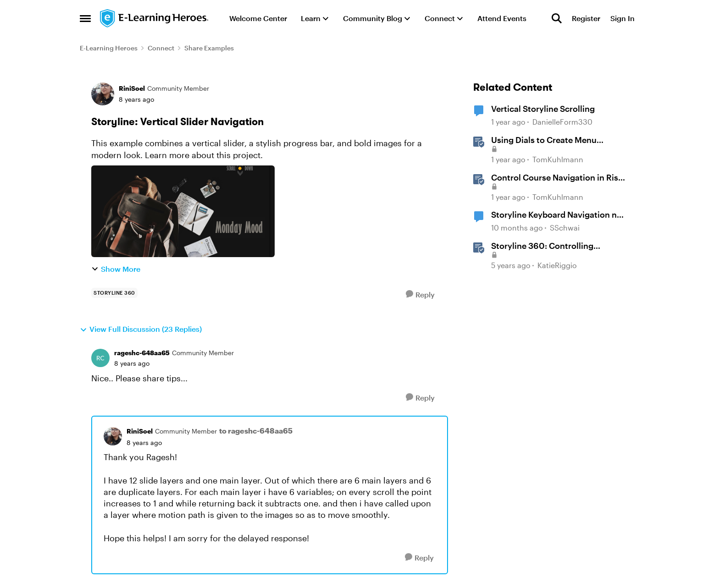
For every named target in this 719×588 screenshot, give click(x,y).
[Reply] (420, 294)
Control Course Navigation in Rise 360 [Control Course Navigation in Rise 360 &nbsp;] (557, 178)
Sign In (622, 18)
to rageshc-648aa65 (256, 431)
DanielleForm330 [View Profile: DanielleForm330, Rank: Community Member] (562, 122)
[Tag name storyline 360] (114, 293)
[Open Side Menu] (85, 18)
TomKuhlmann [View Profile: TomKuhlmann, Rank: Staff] (558, 159)
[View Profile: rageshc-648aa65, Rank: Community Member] (100, 358)
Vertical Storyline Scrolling (543, 109)
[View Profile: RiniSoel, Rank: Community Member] (103, 94)
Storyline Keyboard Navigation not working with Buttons (558, 215)
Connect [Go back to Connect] (161, 48)
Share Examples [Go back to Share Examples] (209, 48)
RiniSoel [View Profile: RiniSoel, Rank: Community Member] (132, 88)
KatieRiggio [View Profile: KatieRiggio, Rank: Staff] (557, 265)
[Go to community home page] (155, 18)
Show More (116, 269)
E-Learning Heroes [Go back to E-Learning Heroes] (109, 48)
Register (586, 18)
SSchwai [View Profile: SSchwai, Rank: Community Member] (565, 228)
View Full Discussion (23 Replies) (141, 329)
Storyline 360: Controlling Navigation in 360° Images (543, 246)
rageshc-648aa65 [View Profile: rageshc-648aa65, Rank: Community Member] (142, 353)
